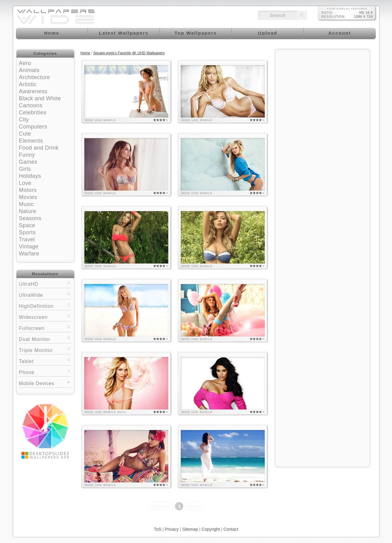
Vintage (29, 247)
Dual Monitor (45, 339)
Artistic (28, 84)
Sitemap (190, 529)
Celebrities (33, 113)
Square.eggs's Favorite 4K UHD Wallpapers (129, 53)
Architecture (35, 77)
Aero (25, 63)
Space (27, 225)
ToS (157, 529)
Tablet (45, 361)
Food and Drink (39, 148)
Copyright (211, 529)
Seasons (30, 218)
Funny (27, 155)
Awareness (33, 91)
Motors (28, 190)
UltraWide (45, 294)
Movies (28, 197)
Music (27, 204)
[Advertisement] (322, 91)
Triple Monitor (45, 350)
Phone (45, 372)
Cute (25, 134)
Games (28, 162)
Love (25, 183)
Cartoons (31, 105)
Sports (27, 232)
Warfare (29, 254)
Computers (33, 127)
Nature (28, 211)
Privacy (172, 529)
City (24, 120)
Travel (27, 239)
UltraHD (45, 283)
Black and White (40, 98)
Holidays (30, 176)
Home (85, 53)
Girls (25, 169)
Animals (29, 70)
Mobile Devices (37, 383)
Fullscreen (45, 328)
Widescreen (45, 317)
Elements (31, 141)
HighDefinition (45, 306)
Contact (231, 529)
